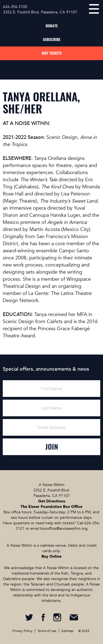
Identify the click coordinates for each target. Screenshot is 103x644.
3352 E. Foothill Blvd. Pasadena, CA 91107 (40, 12)
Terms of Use (47, 631)
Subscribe (52, 39)
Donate (52, 26)
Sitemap (67, 631)
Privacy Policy (22, 631)
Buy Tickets (52, 53)
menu (94, 9)
